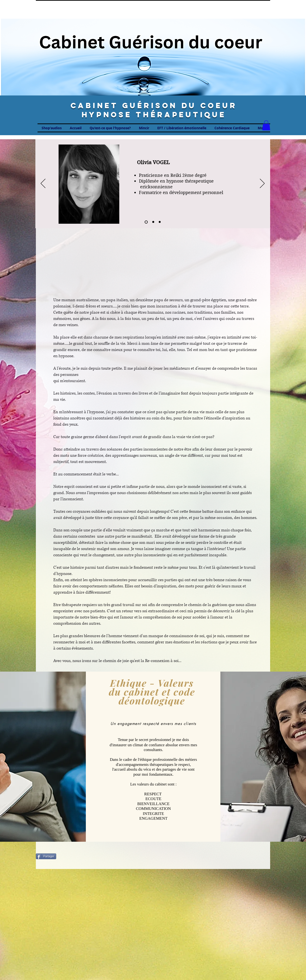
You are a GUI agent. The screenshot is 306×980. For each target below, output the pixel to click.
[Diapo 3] (160, 222)
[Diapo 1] (146, 222)
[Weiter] (262, 184)
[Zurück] (43, 184)
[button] (266, 125)
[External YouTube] (153, 264)
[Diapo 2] (153, 222)
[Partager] (46, 856)
